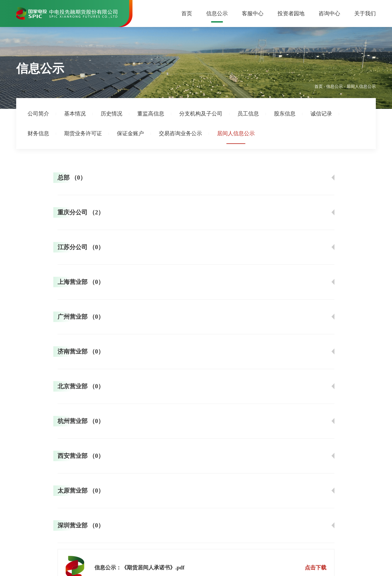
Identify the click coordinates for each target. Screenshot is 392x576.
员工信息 (248, 114)
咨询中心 (329, 13)
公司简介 (38, 114)
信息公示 (217, 13)
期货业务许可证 (83, 133)
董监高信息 (151, 114)
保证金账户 (130, 133)
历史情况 (111, 114)
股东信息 (285, 114)
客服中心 (253, 13)
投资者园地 (291, 13)
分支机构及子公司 (201, 114)
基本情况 (75, 114)
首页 (187, 13)
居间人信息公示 (236, 133)
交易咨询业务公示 (180, 133)
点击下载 (316, 568)
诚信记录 (321, 114)
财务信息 (38, 133)
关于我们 (365, 13)
